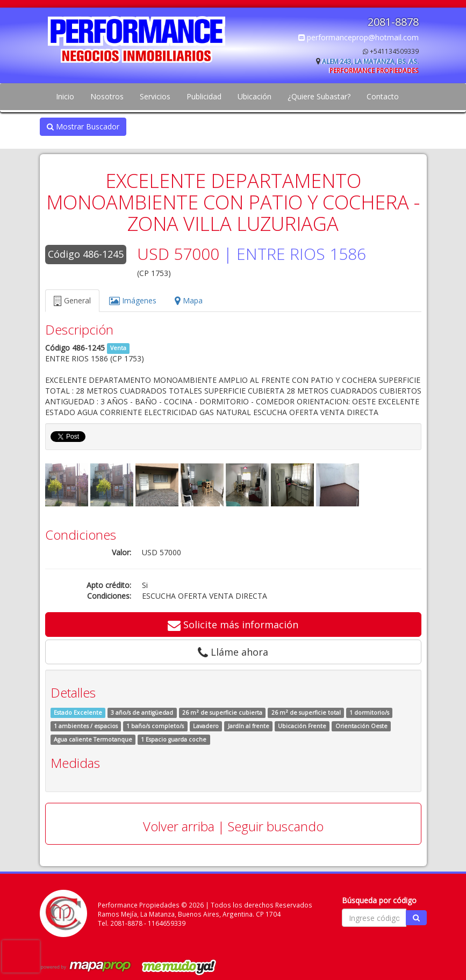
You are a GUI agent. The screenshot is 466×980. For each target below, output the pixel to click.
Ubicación (254, 96)
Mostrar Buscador (83, 126)
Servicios (155, 96)
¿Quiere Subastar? (319, 96)
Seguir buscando (276, 826)
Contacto (383, 96)
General (72, 300)
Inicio (65, 96)
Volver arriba (179, 826)
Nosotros (107, 96)
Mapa (189, 300)
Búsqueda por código (379, 900)
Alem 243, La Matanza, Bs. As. (370, 61)
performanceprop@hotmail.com (359, 37)
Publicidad (204, 96)
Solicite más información (233, 625)
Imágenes (133, 300)
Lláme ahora (233, 652)
